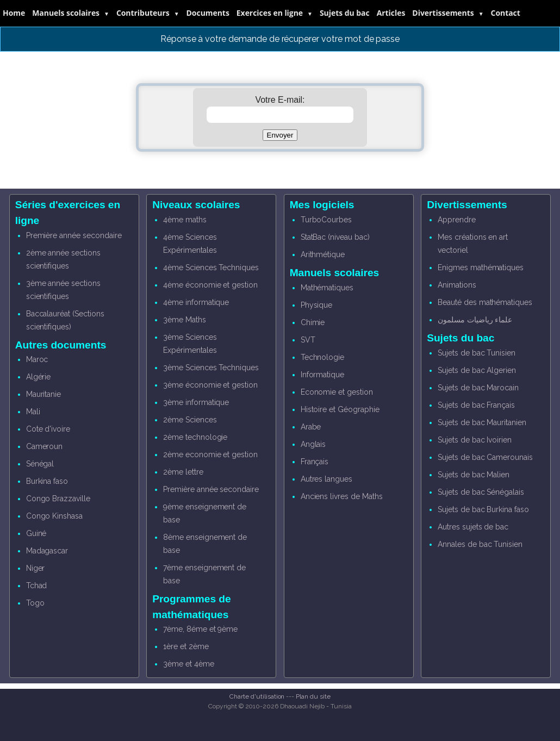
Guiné (36, 533)
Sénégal (40, 464)
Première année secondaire (74, 235)
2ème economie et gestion (210, 454)
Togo (35, 603)
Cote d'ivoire (48, 429)
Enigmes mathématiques (481, 267)
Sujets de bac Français (476, 405)
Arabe (311, 427)
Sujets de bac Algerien (477, 370)
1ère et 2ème (186, 646)
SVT (308, 340)
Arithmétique (323, 254)
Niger (36, 568)
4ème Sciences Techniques (211, 267)
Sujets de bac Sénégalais (481, 492)
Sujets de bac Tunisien (477, 353)
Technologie (322, 357)
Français (315, 462)
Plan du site (313, 696)
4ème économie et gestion (210, 285)
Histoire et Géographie (340, 409)
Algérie (39, 377)
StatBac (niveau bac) (335, 237)
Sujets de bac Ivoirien (475, 440)
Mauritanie (44, 394)
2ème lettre (183, 472)
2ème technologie (195, 437)
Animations (457, 285)
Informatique (322, 375)
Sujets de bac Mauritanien (482, 422)
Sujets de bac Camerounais (485, 457)
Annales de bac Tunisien (480, 544)
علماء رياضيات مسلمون (475, 320)
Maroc (37, 359)
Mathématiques (327, 288)
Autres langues (326, 479)
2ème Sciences (190, 420)
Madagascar (47, 551)
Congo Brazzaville (58, 499)
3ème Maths (185, 320)
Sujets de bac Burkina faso (483, 509)
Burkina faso (47, 481)
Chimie (313, 322)
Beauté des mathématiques (485, 302)
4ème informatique (196, 302)
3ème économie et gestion (210, 385)
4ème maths (185, 220)
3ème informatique (196, 402)
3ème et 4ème (188, 664)
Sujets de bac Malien (474, 475)
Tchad (37, 586)
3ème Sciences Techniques (211, 368)
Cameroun (45, 446)
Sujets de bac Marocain (478, 388)
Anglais (313, 444)
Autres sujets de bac (473, 527)
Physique (317, 305)
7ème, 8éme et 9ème (200, 629)
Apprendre (457, 220)
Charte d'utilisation (257, 696)
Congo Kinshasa (54, 516)
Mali (33, 412)
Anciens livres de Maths (342, 496)
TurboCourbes (326, 220)
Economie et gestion (337, 392)
